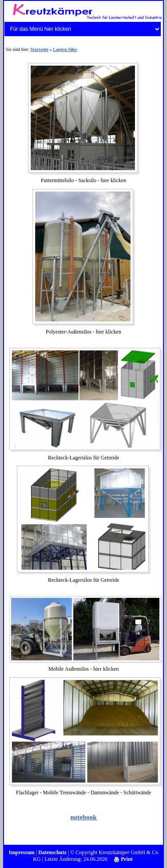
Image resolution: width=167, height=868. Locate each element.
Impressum (22, 852)
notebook (83, 817)
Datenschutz (52, 852)
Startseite (39, 49)
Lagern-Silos (65, 49)
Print (123, 859)
